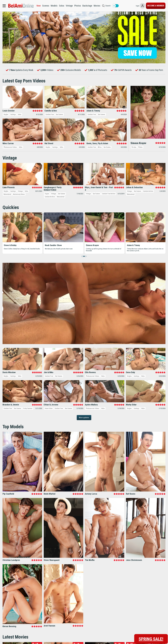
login (128, 6)
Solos (62, 6)
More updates (84, 427)
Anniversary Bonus (19, 204)
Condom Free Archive (109, 203)
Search (108, 6)
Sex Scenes (59, 124)
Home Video (49, 418)
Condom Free (50, 124)
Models (54, 6)
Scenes (46, 6)
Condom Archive (50, 206)
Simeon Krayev (92, 255)
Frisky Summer (28, 418)
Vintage (69, 6)
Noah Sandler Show (53, 255)
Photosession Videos (10, 157)
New (39, 6)
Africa (100, 157)
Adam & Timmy (133, 255)
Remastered (7, 204)
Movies (97, 6)
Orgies (47, 203)
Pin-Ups (134, 157)
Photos (78, 6)
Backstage (87, 6)
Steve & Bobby (10, 255)
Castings (13, 124)
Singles (6, 124)
